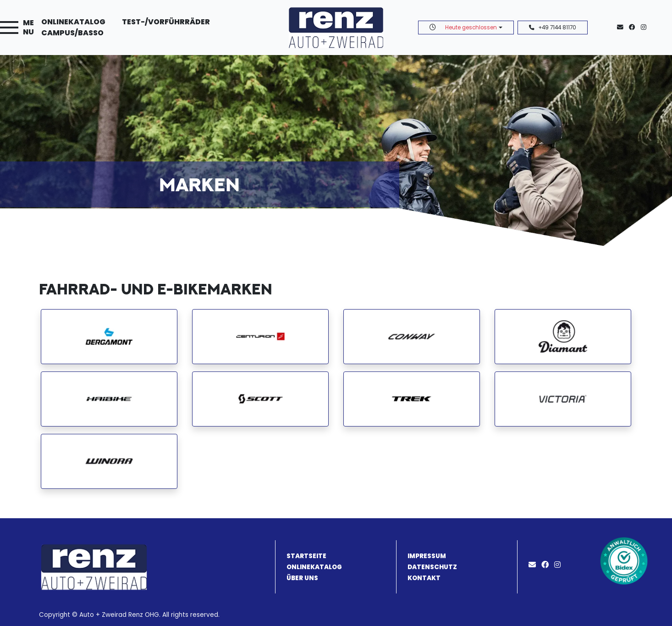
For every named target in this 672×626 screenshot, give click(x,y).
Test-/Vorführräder (166, 22)
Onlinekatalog (73, 22)
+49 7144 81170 (553, 28)
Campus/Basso (72, 33)
